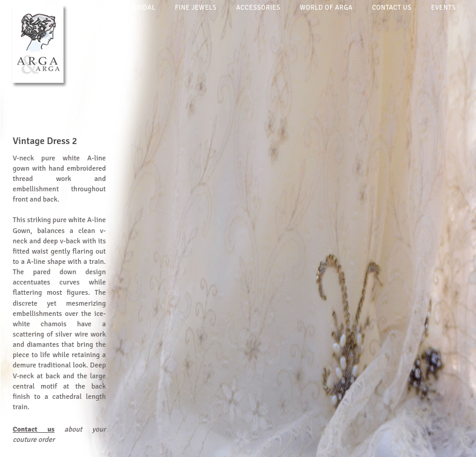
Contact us (392, 8)
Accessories (258, 8)
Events (444, 8)
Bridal (144, 8)
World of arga (326, 8)
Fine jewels (196, 8)
